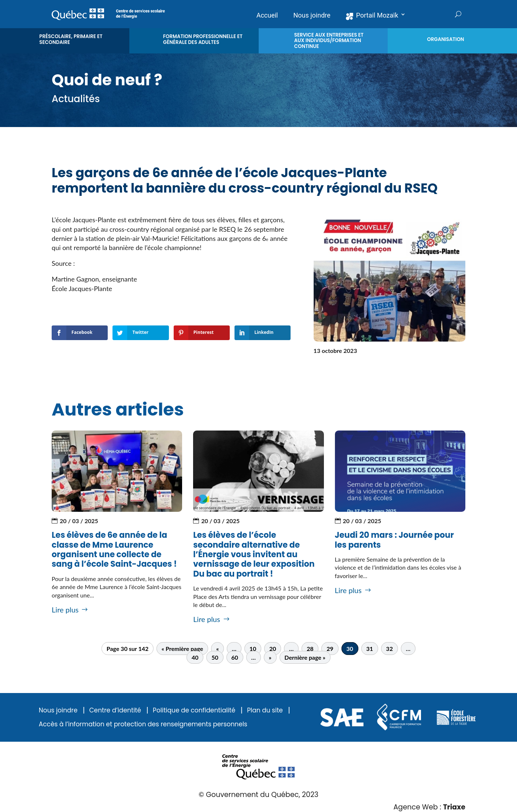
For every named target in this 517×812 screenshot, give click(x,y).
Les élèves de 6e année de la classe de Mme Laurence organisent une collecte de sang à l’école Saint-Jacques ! (114, 550)
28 (310, 649)
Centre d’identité (115, 710)
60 (235, 657)
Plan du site (265, 710)
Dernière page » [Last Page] (305, 657)
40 (195, 657)
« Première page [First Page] (182, 649)
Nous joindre (58, 710)
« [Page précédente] (217, 649)
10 (253, 649)
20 (273, 649)
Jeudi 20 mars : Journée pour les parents (394, 540)
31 (370, 649)
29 (330, 649)
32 (390, 649)
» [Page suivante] (270, 657)
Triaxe (454, 807)
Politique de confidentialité (194, 710)
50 (215, 657)
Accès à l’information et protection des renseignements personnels (143, 724)
